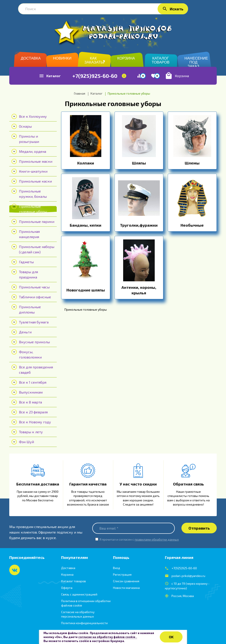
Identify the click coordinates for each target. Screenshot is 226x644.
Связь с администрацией (79, 594)
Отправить (199, 528)
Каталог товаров (73, 581)
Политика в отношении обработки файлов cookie (86, 603)
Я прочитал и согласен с (139, 539)
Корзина (67, 574)
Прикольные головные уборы (113, 103)
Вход (117, 568)
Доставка (68, 568)
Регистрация (122, 574)
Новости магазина (126, 588)
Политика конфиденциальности (84, 623)
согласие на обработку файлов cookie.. (108, 637)
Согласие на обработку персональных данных (78, 614)
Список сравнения (126, 581)
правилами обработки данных (157, 539)
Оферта (67, 588)
